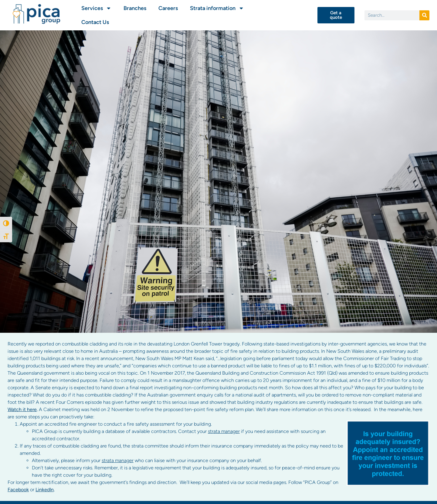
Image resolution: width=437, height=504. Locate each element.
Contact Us (95, 22)
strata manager (224, 431)
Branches (135, 8)
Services (96, 8)
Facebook (18, 490)
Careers (168, 8)
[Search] (424, 15)
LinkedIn (45, 490)
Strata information (217, 8)
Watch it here (22, 409)
